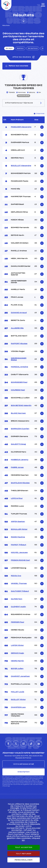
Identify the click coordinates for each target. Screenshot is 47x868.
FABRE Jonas (17, 468)
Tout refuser (23, 854)
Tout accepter (24, 847)
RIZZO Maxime (18, 537)
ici (9, 786)
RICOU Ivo (16, 576)
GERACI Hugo (17, 653)
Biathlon (20, 49)
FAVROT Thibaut (18, 545)
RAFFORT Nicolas (19, 344)
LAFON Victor (17, 645)
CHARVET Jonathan (20, 676)
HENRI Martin (17, 661)
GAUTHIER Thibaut (20, 591)
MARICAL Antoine (19, 367)
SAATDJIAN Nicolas (20, 483)
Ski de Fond (33, 49)
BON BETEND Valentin (21, 406)
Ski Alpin (9, 49)
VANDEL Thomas (19, 584)
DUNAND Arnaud (19, 313)
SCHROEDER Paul (19, 382)
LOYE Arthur (17, 498)
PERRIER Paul (17, 622)
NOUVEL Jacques (19, 553)
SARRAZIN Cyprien (20, 429)
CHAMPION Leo (18, 707)
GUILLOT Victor (18, 700)
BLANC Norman (18, 413)
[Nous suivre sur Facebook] (8, 744)
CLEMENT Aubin (18, 607)
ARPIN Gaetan (18, 522)
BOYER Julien (17, 669)
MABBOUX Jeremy (20, 460)
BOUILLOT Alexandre (21, 166)
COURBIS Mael (18, 390)
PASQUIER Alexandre (21, 127)
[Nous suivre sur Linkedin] (39, 744)
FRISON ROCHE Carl (20, 560)
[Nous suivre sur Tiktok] (31, 744)
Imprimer (39, 114)
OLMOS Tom (17, 599)
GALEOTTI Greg (18, 444)
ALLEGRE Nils (17, 328)
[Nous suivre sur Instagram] (24, 744)
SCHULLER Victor (19, 529)
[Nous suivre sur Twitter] (16, 744)
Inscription (24, 772)
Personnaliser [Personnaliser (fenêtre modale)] (24, 860)
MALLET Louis (17, 692)
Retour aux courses (17, 66)
